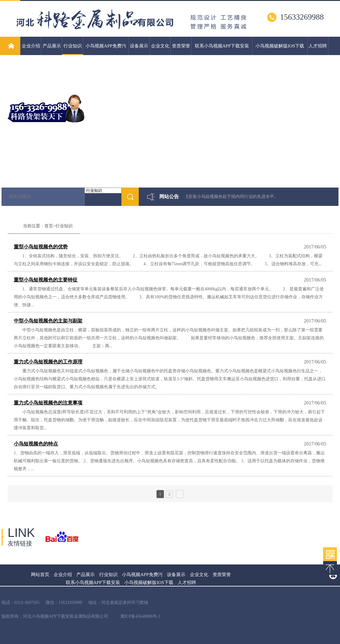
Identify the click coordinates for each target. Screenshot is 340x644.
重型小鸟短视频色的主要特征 (46, 280)
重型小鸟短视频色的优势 (41, 247)
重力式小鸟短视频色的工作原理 (48, 362)
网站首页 (40, 575)
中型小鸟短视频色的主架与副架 (48, 321)
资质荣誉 (181, 46)
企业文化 (160, 46)
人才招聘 (318, 46)
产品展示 (52, 46)
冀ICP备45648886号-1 (140, 616)
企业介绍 (31, 46)
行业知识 (72, 49)
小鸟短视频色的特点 (36, 444)
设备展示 (139, 46)
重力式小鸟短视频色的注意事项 (48, 403)
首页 (49, 226)
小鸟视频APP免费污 (106, 46)
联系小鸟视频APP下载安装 (222, 46)
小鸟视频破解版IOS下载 (280, 46)
